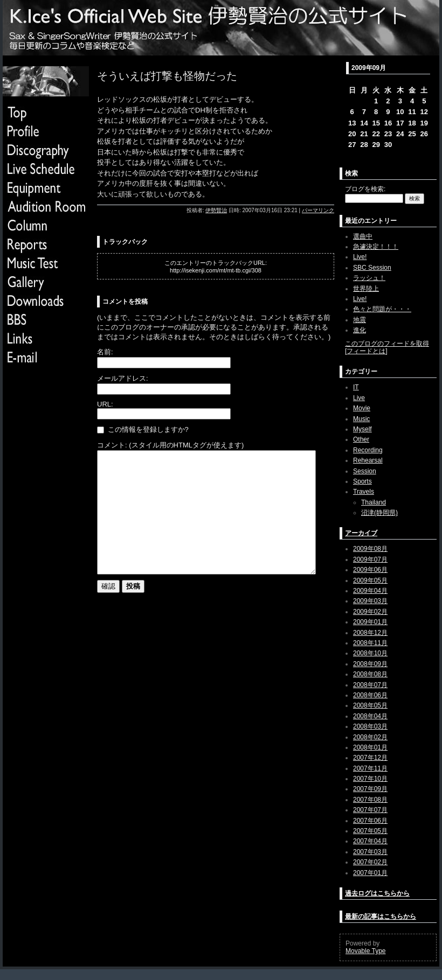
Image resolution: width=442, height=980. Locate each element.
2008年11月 (370, 643)
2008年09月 (370, 664)
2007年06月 (370, 821)
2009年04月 (370, 591)
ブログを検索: (365, 189)
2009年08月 (370, 549)
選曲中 (363, 236)
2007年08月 (370, 800)
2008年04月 (370, 716)
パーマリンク (318, 210)
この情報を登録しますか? (143, 429)
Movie (362, 408)
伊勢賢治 (216, 210)
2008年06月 (370, 695)
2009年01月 (370, 622)
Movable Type (366, 951)
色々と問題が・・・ (382, 309)
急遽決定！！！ (376, 247)
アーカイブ (361, 533)
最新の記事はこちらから (381, 916)
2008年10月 (370, 653)
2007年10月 (370, 779)
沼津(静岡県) (379, 513)
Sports (362, 481)
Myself (362, 429)
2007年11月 (370, 768)
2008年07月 (370, 685)
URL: (105, 404)
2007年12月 (370, 758)
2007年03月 (370, 852)
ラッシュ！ (369, 278)
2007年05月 (370, 831)
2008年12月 (370, 633)
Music (361, 419)
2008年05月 (370, 705)
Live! (360, 257)
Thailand (374, 502)
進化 (360, 330)
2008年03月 (370, 726)
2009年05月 (370, 580)
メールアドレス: (123, 378)
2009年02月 (370, 612)
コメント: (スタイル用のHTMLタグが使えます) (170, 445)
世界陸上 (366, 289)
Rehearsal (368, 460)
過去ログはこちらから (377, 893)
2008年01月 (370, 747)
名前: (105, 352)
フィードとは (366, 351)
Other (361, 439)
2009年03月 (370, 601)
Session (365, 471)
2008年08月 (370, 674)
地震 (360, 320)
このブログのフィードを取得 (387, 344)
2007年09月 (370, 789)
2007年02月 (370, 862)
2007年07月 (370, 810)
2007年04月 (370, 841)
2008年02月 (370, 737)
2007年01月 (370, 873)
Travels (364, 492)
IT (356, 387)
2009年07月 (370, 559)
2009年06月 (370, 570)
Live (359, 398)
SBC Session (372, 268)
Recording (368, 450)
